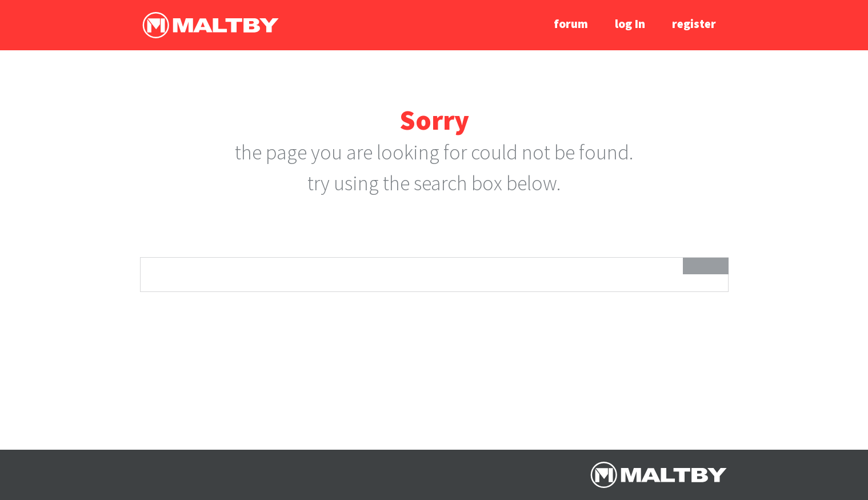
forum (571, 24)
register (694, 24)
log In (630, 24)
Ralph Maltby (210, 25)
